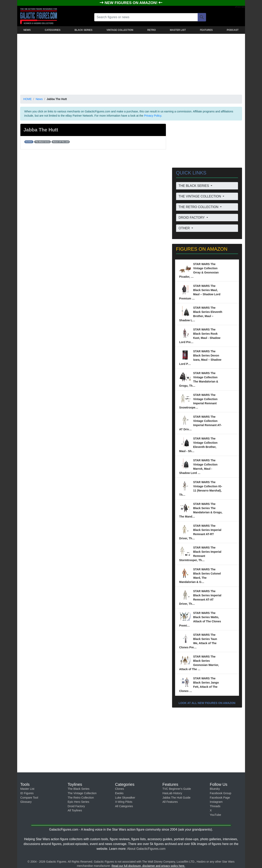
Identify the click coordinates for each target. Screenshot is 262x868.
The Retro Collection (81, 798)
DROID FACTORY (192, 218)
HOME (28, 99)
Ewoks (119, 793)
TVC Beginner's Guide (177, 789)
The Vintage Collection (82, 793)
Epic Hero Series (79, 802)
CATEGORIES (53, 30)
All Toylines (75, 810)
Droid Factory (76, 806)
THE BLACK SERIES (194, 186)
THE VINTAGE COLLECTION (200, 196)
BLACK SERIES (83, 30)
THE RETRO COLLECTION (199, 207)
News (39, 99)
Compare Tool (29, 798)
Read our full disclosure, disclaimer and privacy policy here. (148, 866)
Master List (27, 789)
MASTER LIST (178, 30)
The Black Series (79, 789)
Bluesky (215, 789)
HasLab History (172, 793)
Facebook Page (220, 798)
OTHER (185, 228)
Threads (215, 806)
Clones (120, 789)
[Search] (202, 17)
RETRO (151, 30)
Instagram (216, 802)
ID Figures (27, 793)
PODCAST (233, 30)
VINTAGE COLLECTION (120, 30)
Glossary (26, 802)
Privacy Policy (153, 116)
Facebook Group (221, 793)
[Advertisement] (131, 63)
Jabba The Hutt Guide (177, 798)
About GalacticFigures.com (146, 849)
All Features (170, 802)
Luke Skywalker (125, 798)
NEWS (27, 30)
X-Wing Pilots (124, 802)
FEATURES (206, 30)
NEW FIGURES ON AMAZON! (131, 3)
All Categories (124, 806)
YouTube (216, 815)
